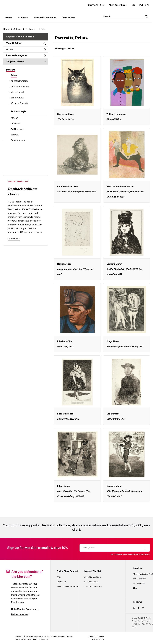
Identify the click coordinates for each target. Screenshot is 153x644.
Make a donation (20, 614)
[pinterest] (143, 608)
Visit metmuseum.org (93, 587)
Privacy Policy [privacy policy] (98, 639)
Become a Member (92, 582)
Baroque (15, 135)
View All (21, 62)
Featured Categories (26, 56)
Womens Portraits (19, 103)
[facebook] (139, 608)
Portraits (11, 70)
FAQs (59, 577)
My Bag (144, 5)
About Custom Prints (118, 5)
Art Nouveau (17, 129)
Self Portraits (17, 98)
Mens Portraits (18, 92)
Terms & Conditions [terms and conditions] (96, 636)
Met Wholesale (139, 583)
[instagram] (134, 608)
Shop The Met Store (96, 5)
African (14, 118)
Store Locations (139, 579)
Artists (26, 50)
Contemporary (18, 140)
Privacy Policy (144, 555)
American (15, 124)
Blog (135, 588)
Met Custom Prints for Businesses (71, 587)
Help (133, 5)
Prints (14, 75)
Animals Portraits (19, 81)
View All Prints (26, 43)
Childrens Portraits (20, 87)
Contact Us (61, 582)
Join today (32, 609)
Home (6, 29)
